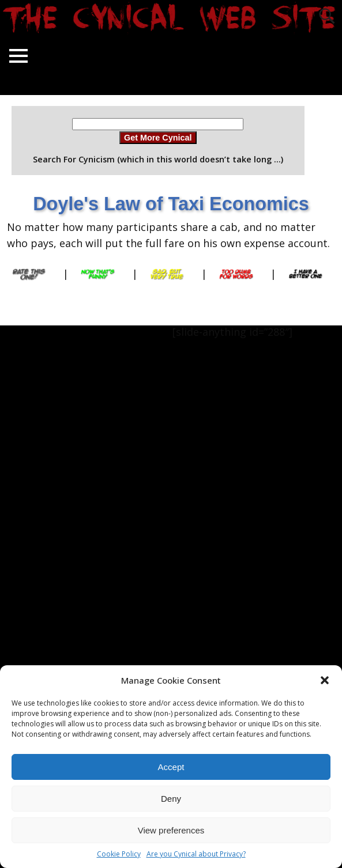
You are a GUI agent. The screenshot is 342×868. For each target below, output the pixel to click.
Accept (171, 767)
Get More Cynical (158, 138)
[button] (325, 680)
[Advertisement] (46, 498)
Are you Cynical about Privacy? (196, 854)
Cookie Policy (119, 854)
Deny (171, 799)
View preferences (171, 830)
